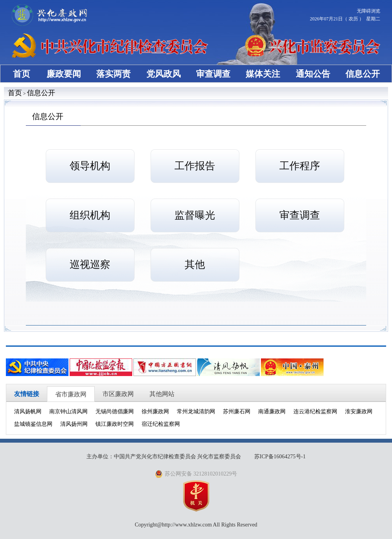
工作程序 (300, 166)
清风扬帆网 (28, 411)
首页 (22, 74)
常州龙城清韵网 (196, 411)
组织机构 (90, 215)
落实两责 (113, 74)
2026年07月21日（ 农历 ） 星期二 (345, 19)
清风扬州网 (74, 424)
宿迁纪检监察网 (161, 424)
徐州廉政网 (155, 411)
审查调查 (213, 74)
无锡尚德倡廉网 (115, 411)
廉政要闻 (64, 74)
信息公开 (363, 74)
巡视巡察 (90, 265)
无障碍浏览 (369, 11)
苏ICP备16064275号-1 (280, 457)
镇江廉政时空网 (115, 424)
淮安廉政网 (359, 411)
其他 (195, 265)
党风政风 (164, 74)
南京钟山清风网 (68, 411)
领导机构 (90, 166)
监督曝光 (195, 215)
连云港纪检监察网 (315, 411)
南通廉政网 (272, 411)
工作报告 (195, 166)
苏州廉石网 (237, 411)
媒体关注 (263, 74)
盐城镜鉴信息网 (33, 424)
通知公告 (313, 74)
